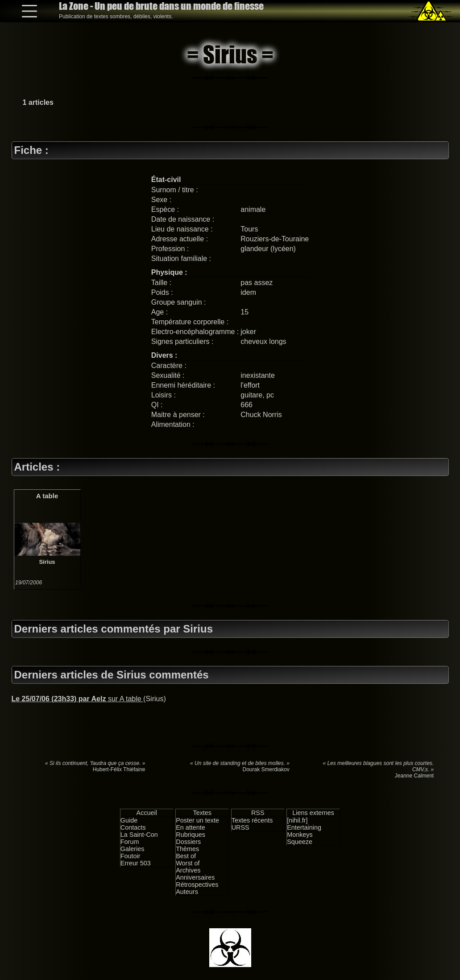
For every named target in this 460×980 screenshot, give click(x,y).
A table (47, 496)
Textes (202, 813)
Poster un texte (197, 820)
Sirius (47, 562)
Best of (186, 856)
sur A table (78, 699)
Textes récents (252, 820)
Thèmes (187, 849)
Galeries (133, 849)
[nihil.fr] (297, 820)
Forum (130, 842)
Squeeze (300, 842)
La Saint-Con (139, 835)
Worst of (188, 863)
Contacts (133, 827)
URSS (240, 827)
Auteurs (187, 892)
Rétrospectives (197, 885)
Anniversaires (195, 877)
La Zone (161, 6)
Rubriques (191, 835)
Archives (188, 870)
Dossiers (188, 842)
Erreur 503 (136, 863)
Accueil (147, 813)
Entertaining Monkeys (304, 831)
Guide (129, 820)
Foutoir (131, 856)
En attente (191, 827)
